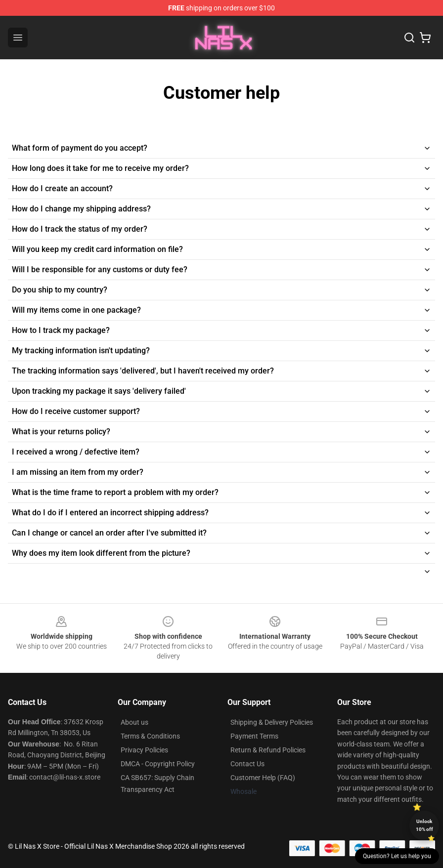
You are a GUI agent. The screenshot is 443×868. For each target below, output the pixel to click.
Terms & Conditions (150, 736)
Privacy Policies (144, 750)
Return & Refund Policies (268, 750)
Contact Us (247, 764)
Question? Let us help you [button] (397, 856)
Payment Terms (254, 736)
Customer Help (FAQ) (263, 778)
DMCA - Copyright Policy (158, 764)
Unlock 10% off (424, 825)
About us (134, 722)
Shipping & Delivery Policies (272, 722)
